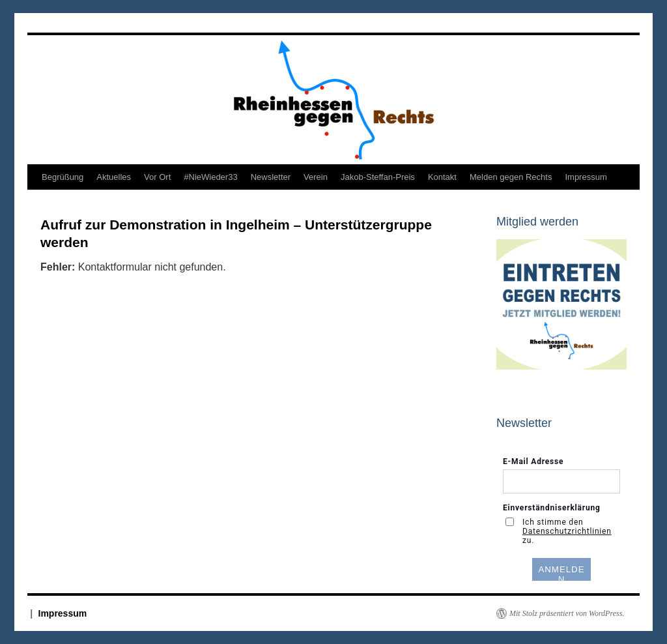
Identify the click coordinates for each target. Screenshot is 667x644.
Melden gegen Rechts (511, 177)
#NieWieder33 (210, 177)
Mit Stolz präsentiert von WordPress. (567, 613)
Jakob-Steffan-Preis (378, 177)
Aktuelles (114, 177)
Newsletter (271, 177)
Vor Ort (157, 177)
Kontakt (442, 177)
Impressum (586, 177)
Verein (316, 177)
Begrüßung (63, 177)
